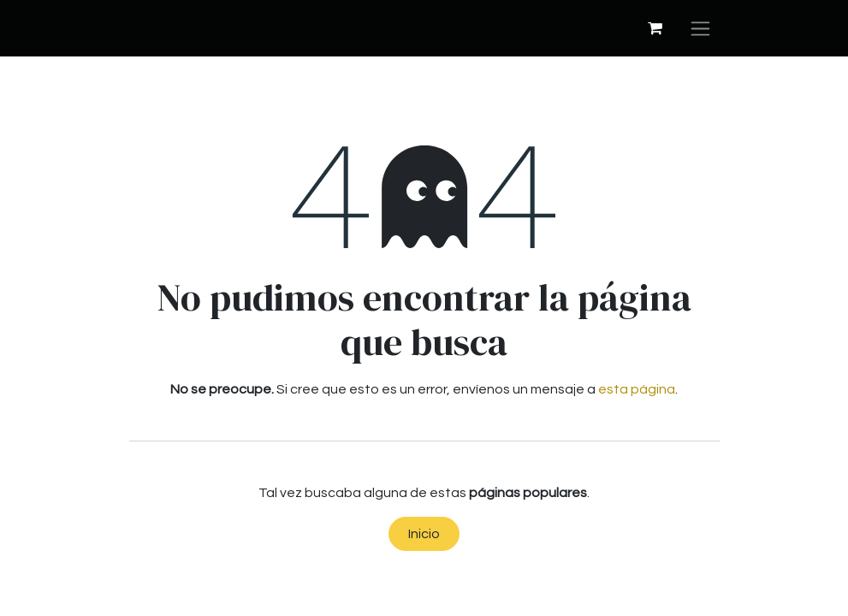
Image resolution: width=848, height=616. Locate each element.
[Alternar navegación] (700, 28)
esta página (637, 389)
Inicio (424, 534)
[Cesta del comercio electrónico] (655, 28)
